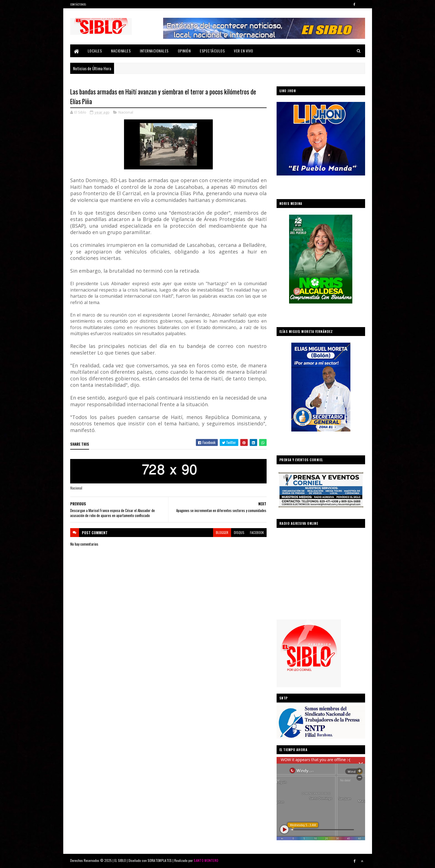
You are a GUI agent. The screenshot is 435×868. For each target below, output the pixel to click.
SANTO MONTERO (206, 860)
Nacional (126, 112)
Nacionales (121, 51)
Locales (95, 51)
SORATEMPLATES (160, 860)
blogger (222, 532)
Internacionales (154, 51)
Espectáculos (212, 51)
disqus (239, 532)
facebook (257, 532)
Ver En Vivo (244, 51)
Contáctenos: (79, 4)
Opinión (184, 51)
